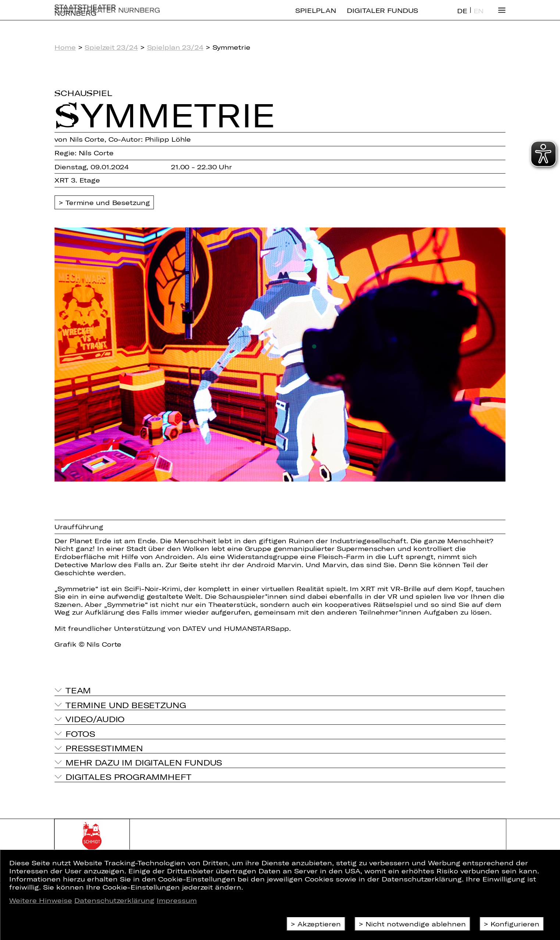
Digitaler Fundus (382, 17)
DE (462, 17)
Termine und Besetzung (108, 202)
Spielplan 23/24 (175, 47)
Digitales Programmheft (129, 777)
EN (479, 17)
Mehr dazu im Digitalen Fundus (144, 762)
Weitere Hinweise (41, 900)
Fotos (80, 734)
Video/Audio (95, 719)
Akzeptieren (319, 924)
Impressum (177, 900)
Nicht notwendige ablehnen (416, 924)
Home (65, 47)
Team (78, 690)
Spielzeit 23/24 (111, 47)
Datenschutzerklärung (114, 900)
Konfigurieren (515, 924)
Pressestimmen (104, 748)
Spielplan (316, 17)
